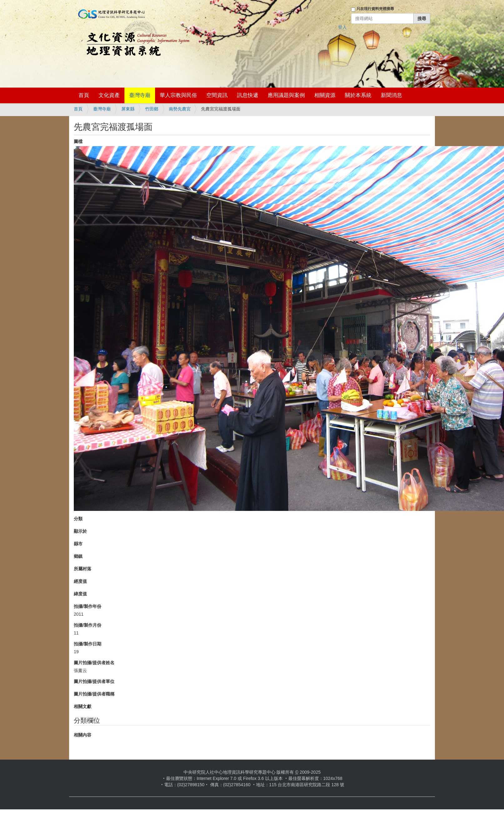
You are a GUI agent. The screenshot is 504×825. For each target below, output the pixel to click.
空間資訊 (217, 95)
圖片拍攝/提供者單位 (94, 681)
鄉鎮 (78, 556)
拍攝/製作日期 (88, 644)
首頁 (84, 95)
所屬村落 (83, 569)
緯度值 (80, 594)
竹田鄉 (152, 109)
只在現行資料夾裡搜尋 (375, 9)
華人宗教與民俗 (178, 95)
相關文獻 (83, 706)
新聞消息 (391, 95)
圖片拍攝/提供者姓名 (94, 663)
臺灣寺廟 (140, 95)
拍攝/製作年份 (88, 606)
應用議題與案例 (286, 95)
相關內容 (83, 735)
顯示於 (80, 531)
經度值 (80, 581)
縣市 (78, 544)
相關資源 (325, 95)
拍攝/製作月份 (88, 625)
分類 (78, 519)
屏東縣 (128, 109)
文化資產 (109, 95)
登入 (342, 27)
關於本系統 (358, 95)
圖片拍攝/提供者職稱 (94, 694)
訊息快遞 (248, 95)
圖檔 (78, 141)
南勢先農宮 (180, 109)
